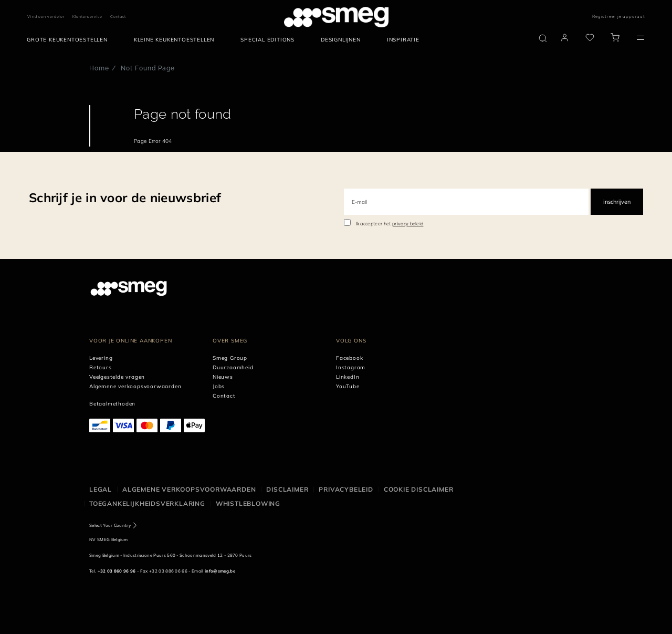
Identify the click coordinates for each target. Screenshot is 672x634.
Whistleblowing (248, 503)
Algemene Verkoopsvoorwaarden (189, 489)
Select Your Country (110, 525)
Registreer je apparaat (619, 16)
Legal (101, 489)
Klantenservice (87, 17)
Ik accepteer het (390, 224)
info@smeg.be (220, 571)
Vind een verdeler (46, 17)
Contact (118, 17)
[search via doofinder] (543, 38)
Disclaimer (287, 489)
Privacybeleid (346, 489)
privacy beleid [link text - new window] (408, 224)
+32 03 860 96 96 (117, 571)
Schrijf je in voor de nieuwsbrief (125, 198)
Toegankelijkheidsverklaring (147, 503)
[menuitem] (70, 40)
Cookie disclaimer (419, 489)
